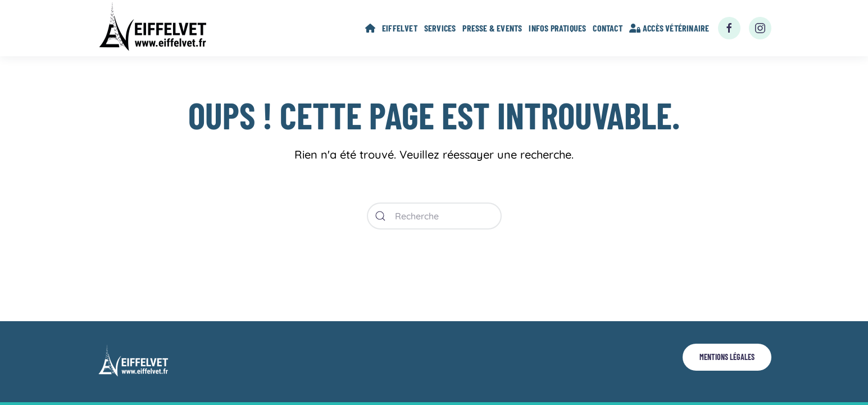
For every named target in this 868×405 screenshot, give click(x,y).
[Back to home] (155, 28)
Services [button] (440, 28)
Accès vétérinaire (669, 28)
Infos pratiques (557, 28)
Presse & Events (492, 28)
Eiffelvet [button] (400, 28)
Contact (607, 28)
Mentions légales (727, 357)
